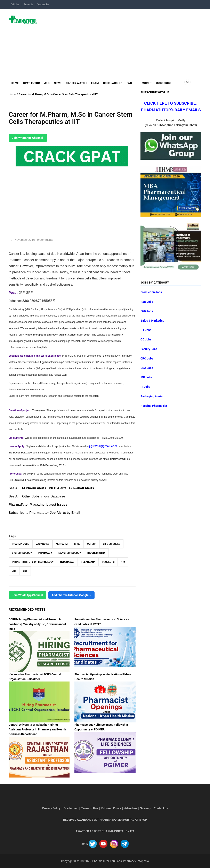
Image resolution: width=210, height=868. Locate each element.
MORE (148, 83)
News (58, 83)
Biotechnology (22, 553)
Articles (15, 4)
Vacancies (43, 4)
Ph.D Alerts (58, 488)
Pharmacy (45, 553)
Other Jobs (31, 496)
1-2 (123, 562)
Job (47, 83)
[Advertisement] (122, 42)
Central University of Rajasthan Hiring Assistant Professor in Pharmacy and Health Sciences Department (37, 729)
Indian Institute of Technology (33, 562)
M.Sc (77, 544)
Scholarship (114, 83)
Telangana (88, 562)
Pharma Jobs (21, 544)
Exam (96, 83)
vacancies (42, 544)
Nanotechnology (70, 553)
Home (15, 83)
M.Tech (92, 544)
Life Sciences (112, 544)
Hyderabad (67, 562)
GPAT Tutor (32, 83)
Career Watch (77, 83)
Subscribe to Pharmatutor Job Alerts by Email (44, 513)
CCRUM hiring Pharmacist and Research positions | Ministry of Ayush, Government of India (37, 624)
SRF (25, 571)
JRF (14, 571)
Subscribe (165, 83)
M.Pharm (62, 544)
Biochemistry (96, 553)
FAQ (130, 83)
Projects (28, 4)
